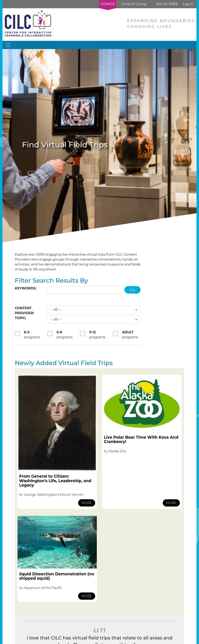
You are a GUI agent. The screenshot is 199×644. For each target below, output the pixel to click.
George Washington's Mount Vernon (54, 495)
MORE (87, 503)
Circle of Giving (134, 4)
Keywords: (26, 288)
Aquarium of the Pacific (43, 588)
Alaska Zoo (117, 451)
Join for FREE (167, 4)
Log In (188, 4)
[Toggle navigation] (8, 45)
